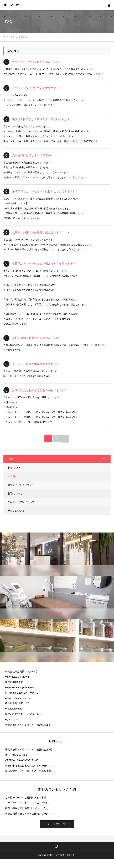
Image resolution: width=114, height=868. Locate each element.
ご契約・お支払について (21, 502)
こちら (31, 218)
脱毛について (15, 493)
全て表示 (13, 476)
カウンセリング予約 (57, 824)
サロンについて (16, 511)
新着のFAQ (14, 468)
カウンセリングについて (21, 485)
